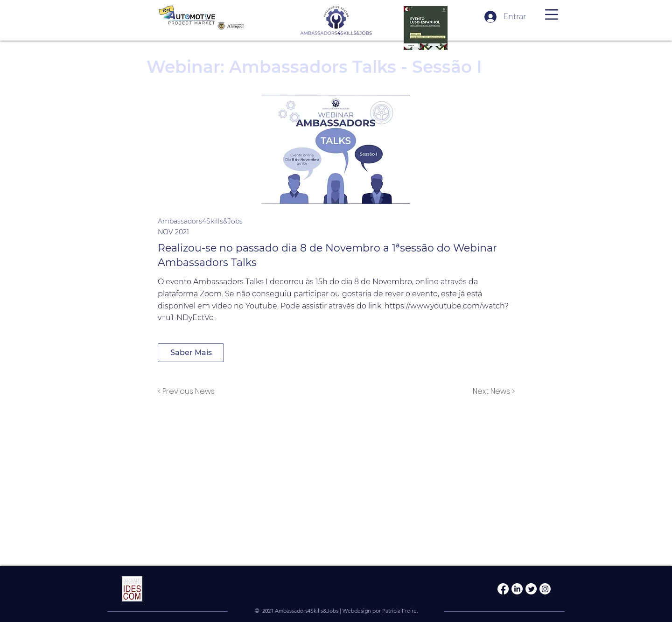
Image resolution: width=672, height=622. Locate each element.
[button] (552, 14)
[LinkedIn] (517, 589)
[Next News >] (491, 391)
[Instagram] (545, 589)
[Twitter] (531, 589)
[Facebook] (503, 589)
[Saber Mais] (191, 353)
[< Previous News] (189, 391)
